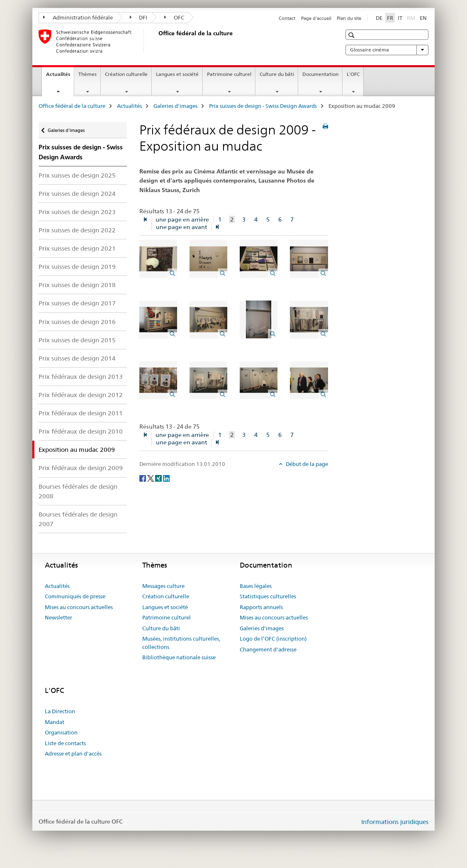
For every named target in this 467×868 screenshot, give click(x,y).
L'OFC (353, 74)
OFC (174, 17)
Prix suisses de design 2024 (77, 194)
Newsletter (58, 617)
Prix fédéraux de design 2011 (81, 413)
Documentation (320, 74)
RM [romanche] (412, 17)
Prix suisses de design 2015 (77, 340)
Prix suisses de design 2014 (77, 358)
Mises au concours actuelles (79, 607)
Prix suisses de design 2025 (77, 175)
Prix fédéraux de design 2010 (81, 431)
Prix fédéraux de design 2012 (81, 395)
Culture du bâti (277, 74)
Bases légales (256, 586)
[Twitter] (151, 478)
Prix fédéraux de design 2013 (81, 377)
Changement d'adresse (268, 649)
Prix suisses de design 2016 (77, 322)
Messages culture (163, 586)
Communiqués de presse (75, 596)
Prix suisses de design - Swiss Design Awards (263, 106)
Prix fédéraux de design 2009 (81, 468)
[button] (352, 35)
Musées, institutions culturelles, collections (181, 643)
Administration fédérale (78, 17)
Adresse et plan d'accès (73, 753)
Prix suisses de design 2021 (77, 248)
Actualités (60, 77)
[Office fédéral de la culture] (157, 41)
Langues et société (177, 74)
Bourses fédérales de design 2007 (78, 519)
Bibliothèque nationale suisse (179, 657)
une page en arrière (182, 219)
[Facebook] (143, 478)
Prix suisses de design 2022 (77, 230)
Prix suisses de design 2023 (77, 212)
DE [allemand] (379, 18)
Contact (287, 18)
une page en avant (181, 227)
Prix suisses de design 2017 (77, 303)
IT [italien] (400, 18)
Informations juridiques (395, 822)
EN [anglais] (423, 18)
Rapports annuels (261, 607)
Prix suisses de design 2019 (77, 267)
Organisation (61, 732)
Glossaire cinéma (387, 50)
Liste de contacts (65, 743)
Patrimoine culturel (229, 74)
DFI (139, 17)
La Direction (60, 711)
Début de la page (306, 464)
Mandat (55, 722)
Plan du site (349, 18)
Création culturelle (126, 74)
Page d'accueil (316, 18)
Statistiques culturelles (268, 596)
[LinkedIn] (166, 478)
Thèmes (88, 74)
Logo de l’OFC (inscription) (273, 639)
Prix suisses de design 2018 (77, 285)
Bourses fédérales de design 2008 (78, 491)
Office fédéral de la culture (72, 106)
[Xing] (159, 478)
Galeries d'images (175, 106)
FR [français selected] (390, 18)
